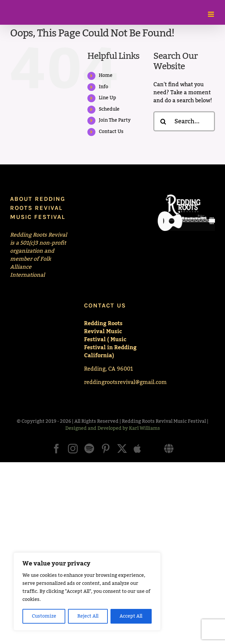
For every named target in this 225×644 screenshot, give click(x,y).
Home (106, 76)
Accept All (131, 616)
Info (103, 87)
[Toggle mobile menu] (211, 14)
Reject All (88, 616)
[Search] (163, 121)
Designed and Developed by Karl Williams (113, 428)
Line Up (107, 98)
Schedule (109, 109)
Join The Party (115, 120)
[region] (87, 592)
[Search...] (184, 121)
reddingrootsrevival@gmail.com (125, 382)
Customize (44, 616)
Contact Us (111, 132)
